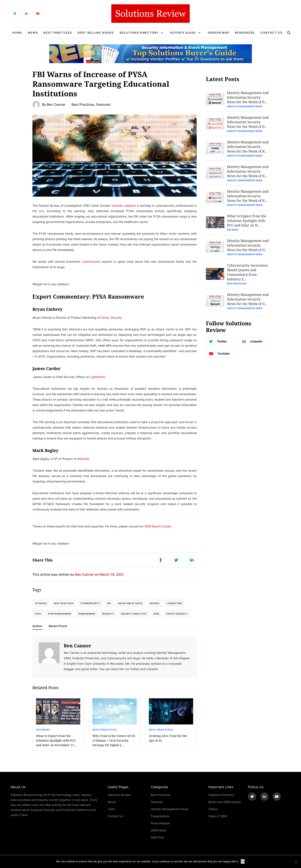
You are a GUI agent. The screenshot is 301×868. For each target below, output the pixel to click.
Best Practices (58, 33)
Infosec (155, 603)
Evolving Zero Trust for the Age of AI (168, 738)
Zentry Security (177, 614)
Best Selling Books (96, 33)
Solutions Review (119, 795)
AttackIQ (41, 603)
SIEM (156, 614)
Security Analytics (134, 614)
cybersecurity (91, 262)
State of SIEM (218, 816)
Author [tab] (37, 626)
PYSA (38, 614)
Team (111, 809)
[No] (296, 862)
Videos (213, 809)
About (112, 802)
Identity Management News (245, 106)
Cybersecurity (90, 603)
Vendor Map (218, 33)
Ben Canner (56, 104)
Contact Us (271, 33)
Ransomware (87, 614)
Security (108, 614)
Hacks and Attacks (130, 603)
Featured (157, 802)
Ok (243, 861)
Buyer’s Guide (183, 33)
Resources (245, 33)
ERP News (43, 730)
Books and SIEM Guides (225, 802)
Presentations (160, 816)
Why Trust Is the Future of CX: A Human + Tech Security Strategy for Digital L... (114, 740)
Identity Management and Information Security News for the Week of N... (248, 147)
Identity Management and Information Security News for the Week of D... (248, 97)
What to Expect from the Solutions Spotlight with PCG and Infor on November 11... (56, 740)
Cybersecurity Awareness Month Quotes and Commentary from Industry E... (247, 272)
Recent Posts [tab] (58, 626)
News (33, 33)
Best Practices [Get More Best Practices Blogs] (83, 104)
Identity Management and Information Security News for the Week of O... (248, 245)
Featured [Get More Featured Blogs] (103, 104)
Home (17, 33)
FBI (109, 603)
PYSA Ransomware (60, 614)
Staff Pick (157, 837)
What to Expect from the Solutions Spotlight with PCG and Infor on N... (247, 221)
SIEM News (158, 830)
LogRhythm (174, 603)
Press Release (160, 823)
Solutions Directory (139, 33)
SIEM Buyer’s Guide (158, 526)
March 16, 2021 (112, 574)
